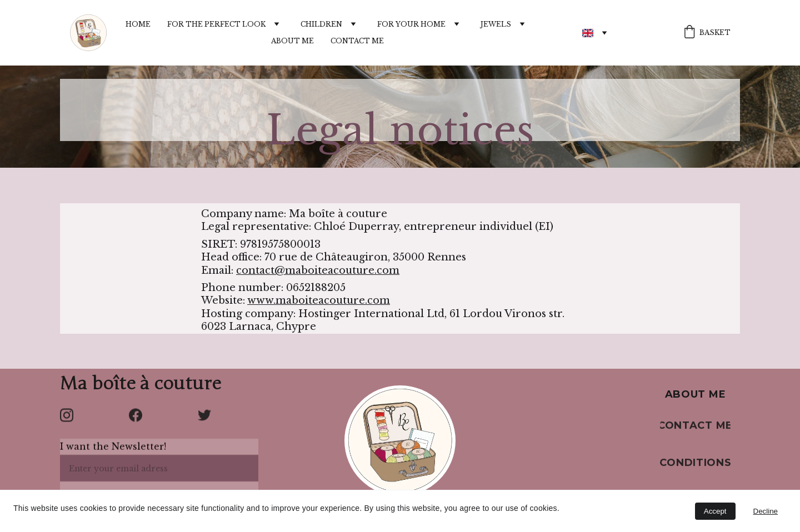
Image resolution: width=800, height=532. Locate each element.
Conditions (695, 464)
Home (138, 24)
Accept (715, 511)
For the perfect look (216, 24)
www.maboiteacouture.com (319, 302)
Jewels (496, 24)
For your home (411, 24)
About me (292, 41)
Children (321, 24)
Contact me (357, 41)
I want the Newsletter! (113, 451)
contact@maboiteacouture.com (318, 271)
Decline (766, 511)
